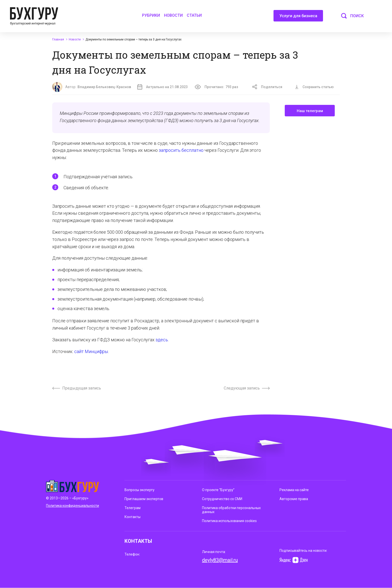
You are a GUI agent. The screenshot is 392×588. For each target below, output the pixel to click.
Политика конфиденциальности (72, 506)
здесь (162, 340)
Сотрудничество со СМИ (222, 499)
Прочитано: (216, 87)
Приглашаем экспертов (144, 499)
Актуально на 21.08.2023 (162, 87)
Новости (173, 15)
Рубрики (151, 15)
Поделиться (267, 87)
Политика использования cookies (229, 521)
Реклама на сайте (294, 490)
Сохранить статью (314, 87)
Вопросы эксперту (139, 490)
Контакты (132, 517)
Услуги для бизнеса (298, 17)
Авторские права (294, 499)
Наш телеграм (310, 111)
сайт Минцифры (91, 351)
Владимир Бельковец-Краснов (104, 87)
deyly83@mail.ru (220, 560)
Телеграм (132, 508)
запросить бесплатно (181, 150)
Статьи (194, 15)
